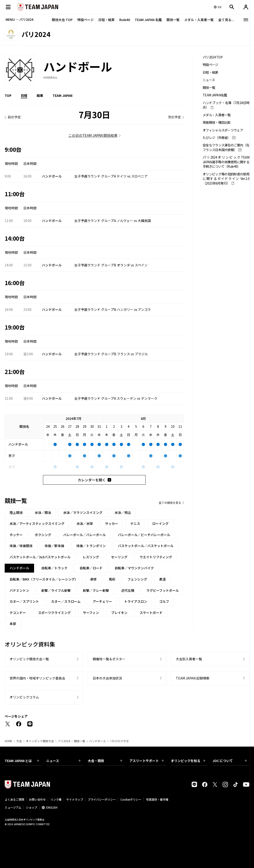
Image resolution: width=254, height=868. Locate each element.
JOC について (230, 761)
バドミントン (19, 590)
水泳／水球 (85, 523)
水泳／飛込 (123, 512)
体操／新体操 (54, 546)
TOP (8, 95)
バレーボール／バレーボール (85, 535)
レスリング (91, 557)
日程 (24, 95)
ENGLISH (52, 807)
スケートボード (151, 613)
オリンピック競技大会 (40, 741)
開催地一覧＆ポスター (109, 659)
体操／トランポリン (91, 546)
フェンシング (137, 579)
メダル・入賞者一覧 (199, 20)
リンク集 (56, 799)
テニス (135, 523)
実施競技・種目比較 (217, 122)
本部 (13, 624)
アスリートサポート (147, 761)
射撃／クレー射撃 (96, 590)
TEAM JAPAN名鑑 (215, 95)
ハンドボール (98, 741)
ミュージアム (13, 807)
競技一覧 (173, 20)
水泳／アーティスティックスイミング (37, 523)
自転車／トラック (54, 568)
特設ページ (85, 20)
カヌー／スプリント (24, 601)
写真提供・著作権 (157, 799)
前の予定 (14, 117)
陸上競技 (16, 512)
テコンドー (18, 613)
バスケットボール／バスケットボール (146, 546)
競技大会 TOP (62, 20)
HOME (9, 741)
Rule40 (125, 20)
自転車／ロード (91, 568)
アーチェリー (102, 601)
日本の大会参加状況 (107, 678)
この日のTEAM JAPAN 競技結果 (93, 135)
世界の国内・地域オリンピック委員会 (37, 678)
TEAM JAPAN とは (22, 761)
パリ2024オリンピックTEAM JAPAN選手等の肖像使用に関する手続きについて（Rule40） (226, 162)
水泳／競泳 (43, 512)
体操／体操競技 (21, 546)
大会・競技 (105, 761)
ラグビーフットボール (163, 590)
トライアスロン (136, 601)
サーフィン (91, 613)
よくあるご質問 (14, 799)
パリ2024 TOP (213, 57)
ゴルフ (164, 601)
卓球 (93, 579)
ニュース (209, 80)
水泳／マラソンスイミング (83, 512)
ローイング (160, 523)
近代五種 (128, 590)
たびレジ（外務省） (217, 138)
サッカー (112, 523)
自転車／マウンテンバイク (134, 568)
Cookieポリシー (131, 799)
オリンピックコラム (24, 697)
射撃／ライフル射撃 (56, 590)
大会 (19, 741)
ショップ (32, 807)
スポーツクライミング (54, 613)
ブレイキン (119, 613)
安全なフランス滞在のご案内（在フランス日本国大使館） (226, 147)
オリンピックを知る (188, 761)
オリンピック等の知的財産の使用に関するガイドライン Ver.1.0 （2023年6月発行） (226, 179)
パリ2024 (64, 741)
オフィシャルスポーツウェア (223, 130)
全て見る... (226, 20)
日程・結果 (106, 20)
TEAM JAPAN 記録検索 (193, 678)
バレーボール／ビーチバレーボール (144, 535)
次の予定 (174, 117)
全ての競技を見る (170, 503)
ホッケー (16, 535)
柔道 (162, 579)
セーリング (119, 557)
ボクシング (43, 535)
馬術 (112, 579)
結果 (40, 95)
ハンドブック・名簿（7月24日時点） (226, 105)
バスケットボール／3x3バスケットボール (40, 557)
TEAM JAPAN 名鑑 (148, 20)
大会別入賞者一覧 (189, 659)
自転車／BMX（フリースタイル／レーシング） (44, 579)
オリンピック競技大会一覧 (29, 659)
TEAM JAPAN (62, 95)
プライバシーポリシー (102, 799)
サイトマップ (75, 799)
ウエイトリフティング (156, 557)
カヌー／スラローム (66, 601)
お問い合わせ (37, 799)
